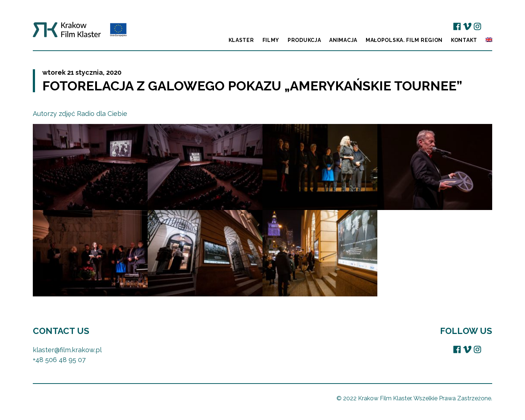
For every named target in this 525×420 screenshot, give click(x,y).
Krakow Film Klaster (80, 32)
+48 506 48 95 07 (59, 360)
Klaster (241, 40)
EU (488, 26)
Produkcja (304, 40)
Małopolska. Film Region (404, 40)
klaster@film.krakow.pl (67, 350)
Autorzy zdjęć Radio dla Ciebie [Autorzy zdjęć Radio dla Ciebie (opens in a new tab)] (80, 114)
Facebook (457, 26)
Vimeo (467, 26)
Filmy (271, 40)
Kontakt (464, 40)
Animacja (343, 40)
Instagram (477, 26)
